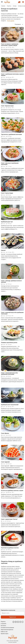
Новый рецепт (19, 1)
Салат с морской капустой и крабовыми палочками (12, 313)
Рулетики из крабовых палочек (10, 548)
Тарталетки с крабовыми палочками (11, 134)
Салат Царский (5, 462)
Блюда (15, 6)
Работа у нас (4, 632)
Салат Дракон (5, 433)
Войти (23, 1)
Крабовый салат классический (10, 405)
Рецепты (9, 6)
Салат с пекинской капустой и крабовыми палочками (9, 374)
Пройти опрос (5, 634)
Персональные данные (7, 630)
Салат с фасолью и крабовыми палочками (10, 164)
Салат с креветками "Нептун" (9, 519)
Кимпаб (3, 250)
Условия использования (7, 628)
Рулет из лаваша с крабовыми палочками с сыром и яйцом (10, 45)
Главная (3, 6)
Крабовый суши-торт (7, 222)
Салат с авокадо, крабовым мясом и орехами (11, 281)
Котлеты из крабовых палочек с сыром (12, 490)
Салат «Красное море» (7, 106)
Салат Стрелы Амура (7, 193)
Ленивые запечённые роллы (9, 343)
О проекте (3, 624)
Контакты (3, 626)
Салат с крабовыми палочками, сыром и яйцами (12, 75)
